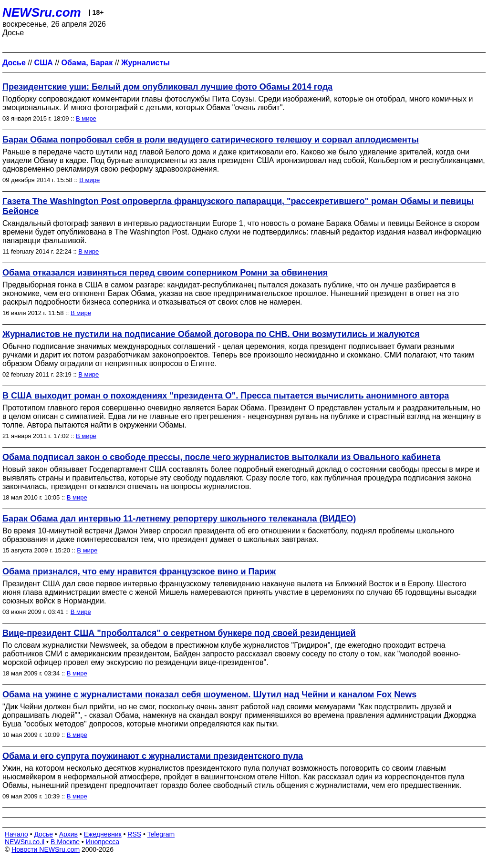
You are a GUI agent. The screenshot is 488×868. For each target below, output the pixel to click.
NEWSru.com (42, 12)
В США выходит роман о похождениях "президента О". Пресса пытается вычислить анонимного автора (226, 396)
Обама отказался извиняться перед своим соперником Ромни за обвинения (165, 273)
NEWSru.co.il (25, 842)
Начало (16, 834)
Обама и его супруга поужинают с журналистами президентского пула (153, 756)
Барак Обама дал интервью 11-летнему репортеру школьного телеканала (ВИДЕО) (179, 519)
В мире (86, 118)
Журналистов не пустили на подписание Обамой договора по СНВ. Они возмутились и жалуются (211, 334)
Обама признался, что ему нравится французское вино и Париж (139, 572)
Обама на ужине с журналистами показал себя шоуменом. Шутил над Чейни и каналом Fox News (209, 694)
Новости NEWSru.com (46, 849)
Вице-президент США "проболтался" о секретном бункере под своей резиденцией (179, 633)
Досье (43, 834)
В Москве (65, 842)
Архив (68, 834)
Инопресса (103, 842)
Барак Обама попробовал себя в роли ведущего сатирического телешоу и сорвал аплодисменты (211, 140)
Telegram (161, 834)
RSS (134, 834)
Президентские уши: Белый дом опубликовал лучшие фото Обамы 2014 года (167, 87)
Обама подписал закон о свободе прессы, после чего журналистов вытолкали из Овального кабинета (221, 457)
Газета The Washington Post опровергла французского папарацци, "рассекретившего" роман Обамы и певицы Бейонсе (238, 206)
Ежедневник (103, 834)
